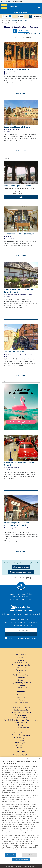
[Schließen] (39, 759)
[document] (21, 806)
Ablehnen (11, 855)
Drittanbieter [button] (32, 866)
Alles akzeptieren (21, 859)
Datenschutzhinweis (21, 866)
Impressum (10, 866)
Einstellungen (29, 855)
